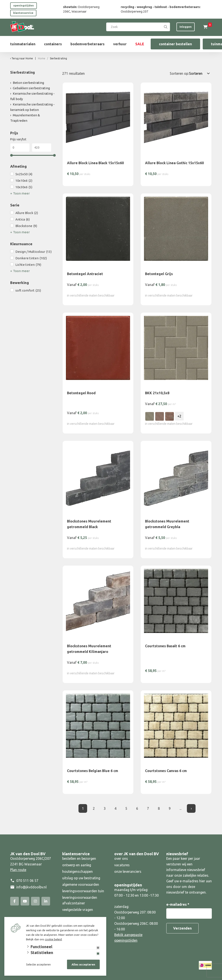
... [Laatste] (180, 808)
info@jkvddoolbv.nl (31, 887)
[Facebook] (15, 901)
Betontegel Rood (81, 393)
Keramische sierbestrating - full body (32, 96)
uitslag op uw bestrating (81, 878)
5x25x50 (24, 174)
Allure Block (27, 213)
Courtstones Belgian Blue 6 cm (93, 771)
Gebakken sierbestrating (31, 88)
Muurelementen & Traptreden (25, 118)
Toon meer (21, 193)
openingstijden (24, 6)
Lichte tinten (28, 265)
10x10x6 (24, 181)
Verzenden (182, 928)
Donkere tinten (31, 258)
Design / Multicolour (33, 252)
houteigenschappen (78, 871)
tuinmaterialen (23, 44)
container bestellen (175, 44)
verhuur (120, 44)
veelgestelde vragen (78, 910)
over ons (121, 858)
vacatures (122, 865)
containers (53, 44)
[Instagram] (35, 901)
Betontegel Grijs (159, 274)
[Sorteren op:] (200, 73)
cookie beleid (53, 939)
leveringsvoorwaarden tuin (83, 891)
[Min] (20, 148)
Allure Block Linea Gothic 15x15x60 (174, 163)
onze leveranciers (128, 871)
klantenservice (23, 13)
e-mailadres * (178, 904)
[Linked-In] (46, 901)
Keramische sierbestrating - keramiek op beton (32, 107)
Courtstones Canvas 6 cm (166, 771)
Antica (23, 219)
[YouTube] (25, 901)
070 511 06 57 (27, 881)
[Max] (42, 148)
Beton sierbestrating (28, 83)
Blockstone (26, 226)
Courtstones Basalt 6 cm (165, 646)
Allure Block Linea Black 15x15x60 (95, 163)
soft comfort (28, 290)
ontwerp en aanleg (77, 865)
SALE (140, 44)
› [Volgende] (191, 808)
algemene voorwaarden (81, 884)
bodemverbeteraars (87, 44)
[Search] (166, 27)
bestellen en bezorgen (79, 858)
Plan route (18, 870)
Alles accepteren (83, 964)
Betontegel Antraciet (85, 274)
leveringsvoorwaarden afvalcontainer (80, 900)
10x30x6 (24, 187)
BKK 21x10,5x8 (157, 393)
